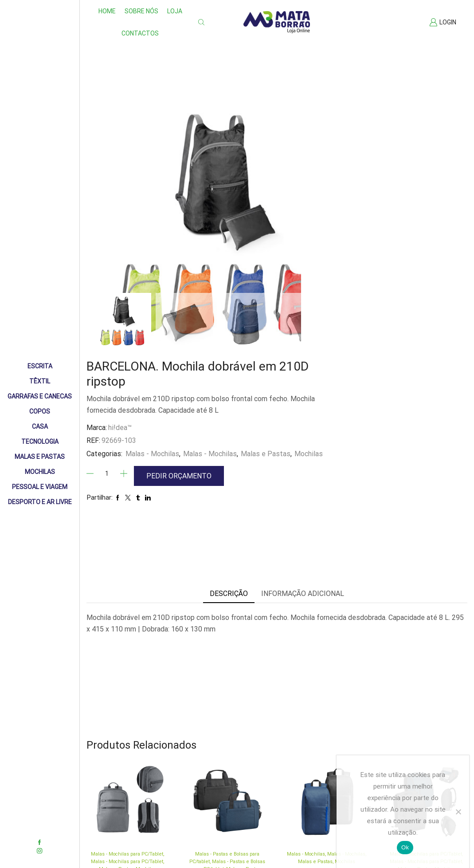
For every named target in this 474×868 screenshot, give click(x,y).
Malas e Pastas (40, 457)
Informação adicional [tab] (303, 428)
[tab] (229, 428)
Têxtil (40, 381)
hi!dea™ (278, 199)
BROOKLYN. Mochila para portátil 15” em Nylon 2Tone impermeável (127, 801)
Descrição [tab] (229, 428)
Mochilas (40, 472)
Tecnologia (40, 442)
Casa (40, 426)
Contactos (140, 33)
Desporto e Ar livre (40, 502)
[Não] (458, 812)
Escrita (40, 366)
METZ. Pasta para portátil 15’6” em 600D (227, 803)
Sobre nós (141, 11)
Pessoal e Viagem (40, 487)
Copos (40, 411)
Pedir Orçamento (337, 258)
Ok (405, 847)
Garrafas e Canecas (40, 396)
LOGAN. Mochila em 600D (327, 783)
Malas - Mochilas (310, 225)
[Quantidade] (265, 257)
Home (107, 11)
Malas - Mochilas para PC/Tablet (127, 767)
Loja (175, 11)
